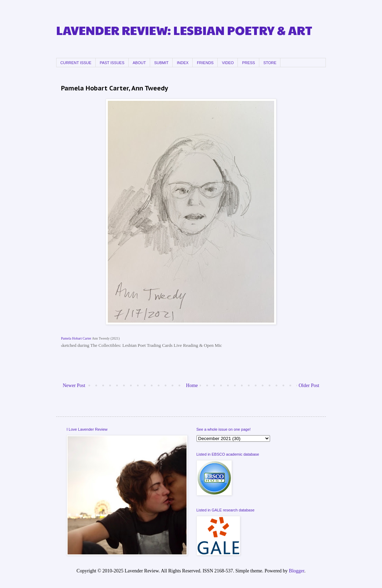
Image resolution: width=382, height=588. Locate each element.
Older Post (309, 385)
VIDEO (228, 63)
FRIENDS (205, 63)
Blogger (296, 571)
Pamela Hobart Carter (76, 338)
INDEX (183, 63)
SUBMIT (162, 63)
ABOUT (139, 63)
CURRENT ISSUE (76, 63)
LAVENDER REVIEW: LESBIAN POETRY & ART (184, 30)
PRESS (248, 63)
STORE (270, 63)
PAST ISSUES (112, 63)
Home (192, 385)
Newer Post (74, 385)
